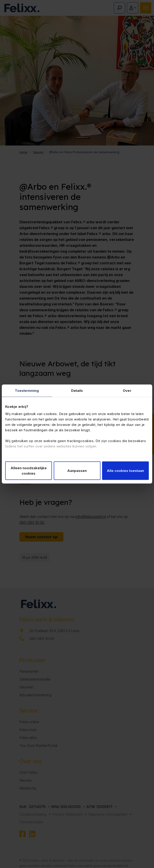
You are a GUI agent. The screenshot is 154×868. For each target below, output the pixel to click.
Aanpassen (77, 471)
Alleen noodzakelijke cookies (29, 471)
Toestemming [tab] (27, 391)
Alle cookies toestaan (125, 471)
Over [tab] (127, 391)
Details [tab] (77, 391)
